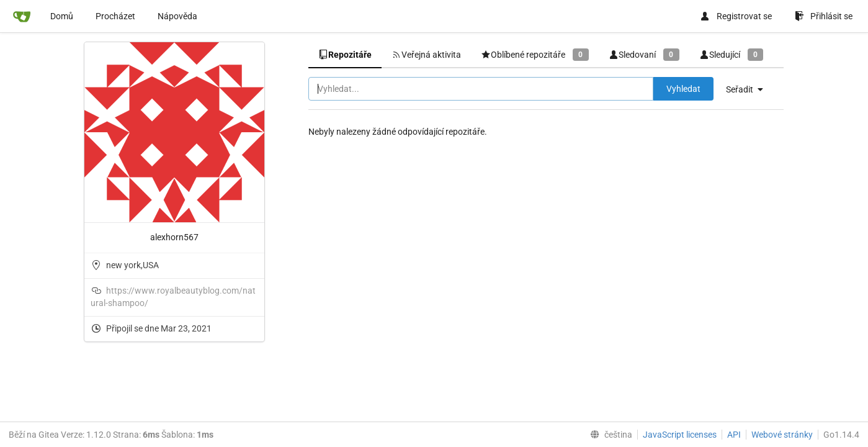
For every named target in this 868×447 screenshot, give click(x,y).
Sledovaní (644, 54)
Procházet (115, 16)
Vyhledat (683, 89)
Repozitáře (345, 55)
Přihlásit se (824, 16)
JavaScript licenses (680, 435)
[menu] (749, 89)
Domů (62, 16)
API (734, 435)
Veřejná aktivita (426, 55)
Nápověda (177, 16)
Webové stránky (782, 435)
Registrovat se (736, 16)
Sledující (732, 54)
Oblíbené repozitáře (535, 54)
